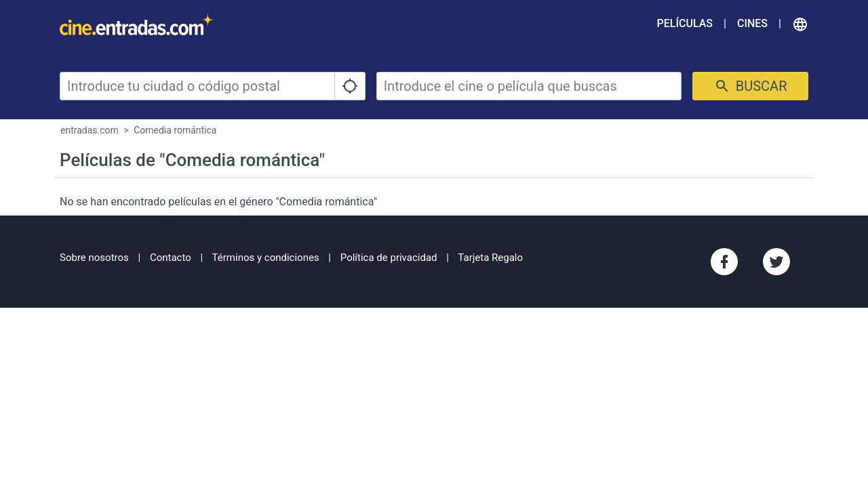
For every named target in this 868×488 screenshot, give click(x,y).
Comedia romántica (175, 130)
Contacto (171, 258)
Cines (752, 23)
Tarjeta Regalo (490, 258)
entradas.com (90, 130)
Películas (685, 23)
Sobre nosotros (94, 258)
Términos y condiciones (266, 258)
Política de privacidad (389, 258)
